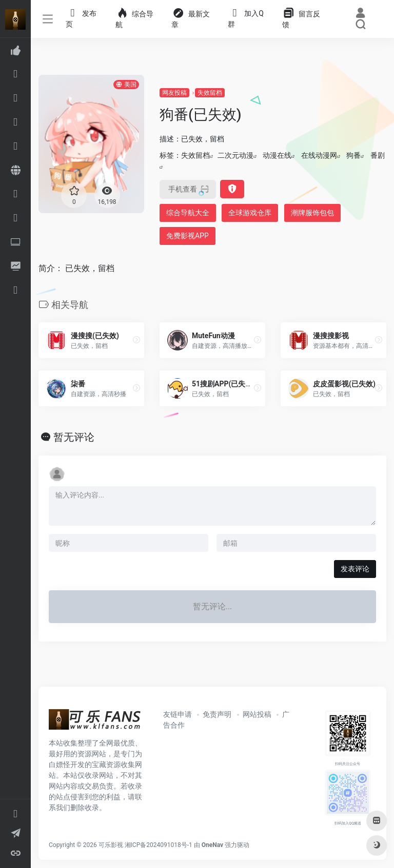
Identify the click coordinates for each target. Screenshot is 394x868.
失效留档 (210, 93)
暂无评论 (74, 437)
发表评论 (355, 569)
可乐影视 (111, 845)
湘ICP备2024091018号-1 (159, 845)
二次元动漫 (235, 155)
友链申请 (178, 714)
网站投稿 (257, 714)
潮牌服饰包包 (312, 213)
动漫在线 (277, 155)
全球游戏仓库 (250, 213)
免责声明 (217, 714)
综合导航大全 (188, 213)
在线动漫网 (319, 155)
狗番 (353, 155)
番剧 (378, 155)
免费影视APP (188, 236)
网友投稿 (174, 93)
